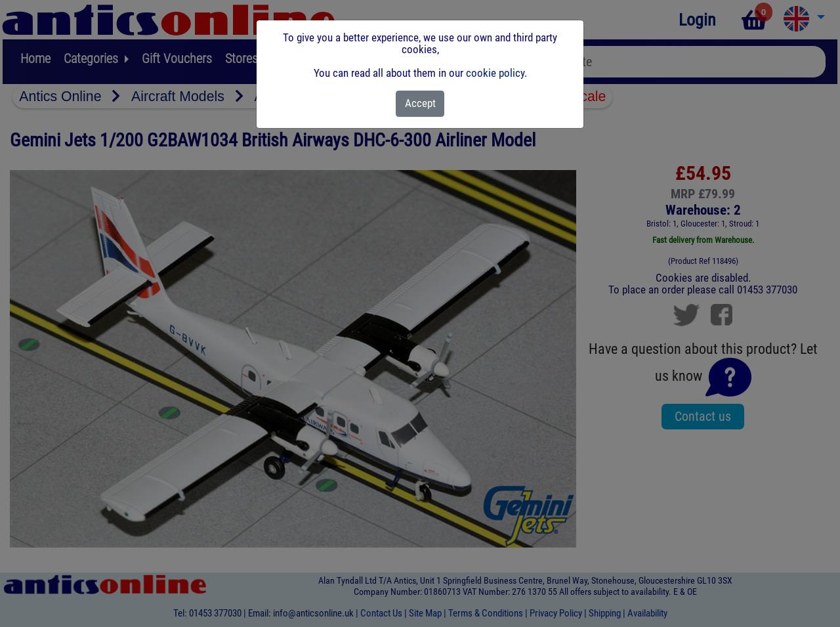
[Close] (420, 104)
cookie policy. (496, 73)
